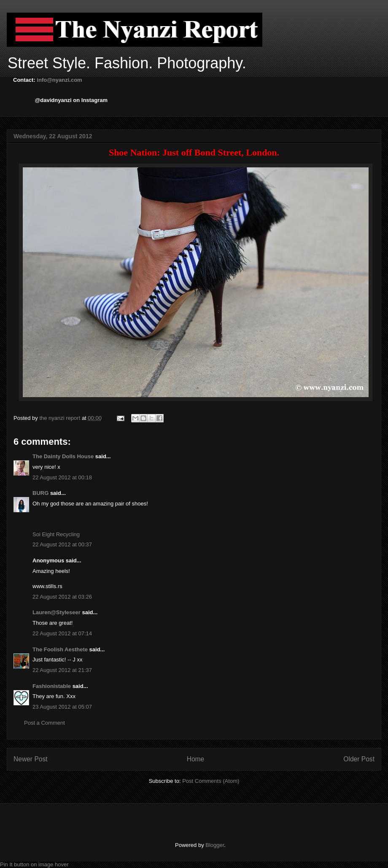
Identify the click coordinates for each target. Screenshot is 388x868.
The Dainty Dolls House (63, 456)
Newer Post (31, 759)
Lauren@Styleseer (57, 612)
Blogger (215, 845)
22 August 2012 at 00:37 (62, 544)
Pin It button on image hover (34, 864)
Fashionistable (52, 686)
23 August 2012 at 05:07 (62, 707)
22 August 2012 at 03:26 (62, 597)
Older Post (359, 759)
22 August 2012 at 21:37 (62, 670)
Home (196, 759)
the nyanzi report (60, 418)
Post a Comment (44, 723)
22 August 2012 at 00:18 (62, 477)
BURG (40, 493)
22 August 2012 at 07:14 (62, 633)
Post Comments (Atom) (211, 781)
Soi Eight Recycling (56, 534)
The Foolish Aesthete (60, 649)
